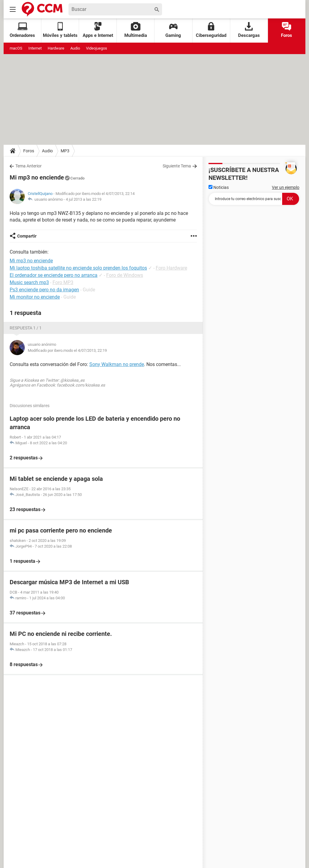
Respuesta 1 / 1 (26, 328)
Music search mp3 (29, 282)
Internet (35, 48)
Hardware (56, 48)
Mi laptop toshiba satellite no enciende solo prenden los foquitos (78, 268)
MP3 (65, 151)
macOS (16, 48)
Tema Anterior (29, 166)
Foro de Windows (125, 275)
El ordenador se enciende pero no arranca (54, 275)
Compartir (27, 236)
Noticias (219, 187)
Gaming (173, 30)
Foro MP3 (63, 282)
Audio (75, 48)
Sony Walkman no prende (117, 364)
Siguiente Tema (177, 166)
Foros (287, 30)
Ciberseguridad (211, 30)
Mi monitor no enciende (35, 297)
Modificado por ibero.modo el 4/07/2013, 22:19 (67, 350)
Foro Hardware (171, 268)
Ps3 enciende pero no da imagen (44, 290)
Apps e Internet (98, 30)
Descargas (249, 30)
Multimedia (136, 30)
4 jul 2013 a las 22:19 (84, 199)
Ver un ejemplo (286, 187)
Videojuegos (97, 48)
